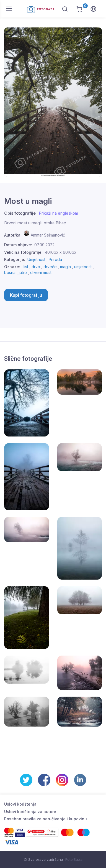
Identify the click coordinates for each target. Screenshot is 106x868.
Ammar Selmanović (48, 235)
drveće (50, 267)
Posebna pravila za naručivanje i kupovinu (46, 819)
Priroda (55, 259)
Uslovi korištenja (20, 804)
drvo (36, 267)
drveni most (41, 272)
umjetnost (83, 267)
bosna (10, 272)
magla (65, 267)
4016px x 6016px (61, 252)
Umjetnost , (38, 259)
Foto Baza (74, 859)
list (26, 267)
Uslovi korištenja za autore (30, 812)
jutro (23, 272)
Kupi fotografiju (26, 295)
